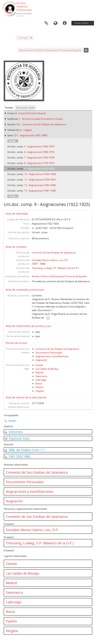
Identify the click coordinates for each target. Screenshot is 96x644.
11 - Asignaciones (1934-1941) (40, 180)
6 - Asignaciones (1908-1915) (39, 152)
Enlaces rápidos (65, 23)
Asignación (41, 360)
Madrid (39, 372)
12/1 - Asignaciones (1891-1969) (30, 135)
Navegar (23, 38)
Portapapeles (46, 23)
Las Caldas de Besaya (47, 369)
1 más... (13, 196)
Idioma (55, 23)
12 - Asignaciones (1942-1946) (40, 185)
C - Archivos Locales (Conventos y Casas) (41, 119)
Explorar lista (17, 438)
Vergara (40, 391)
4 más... (13, 141)
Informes (14, 432)
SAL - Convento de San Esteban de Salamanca (41, 124)
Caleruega (41, 380)
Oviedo (39, 365)
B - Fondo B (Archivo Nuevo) (31, 113)
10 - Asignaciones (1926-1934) (40, 174)
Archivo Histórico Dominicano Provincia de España (59, 276)
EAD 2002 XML (18, 456)
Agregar (12, 421)
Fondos (9, 108)
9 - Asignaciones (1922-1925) (39, 169)
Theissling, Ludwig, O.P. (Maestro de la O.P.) (55, 268)
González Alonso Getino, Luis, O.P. (50, 260)
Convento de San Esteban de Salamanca (54, 253)
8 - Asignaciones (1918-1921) (39, 163)
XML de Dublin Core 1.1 (25, 450)
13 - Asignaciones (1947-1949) (40, 191)
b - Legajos (26, 130)
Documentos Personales (49, 353)
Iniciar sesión (82, 23)
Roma (39, 384)
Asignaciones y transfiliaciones (52, 356)
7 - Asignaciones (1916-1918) (39, 157)
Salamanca (41, 376)
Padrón (39, 387)
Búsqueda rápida (25, 108)
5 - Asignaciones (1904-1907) (39, 146)
